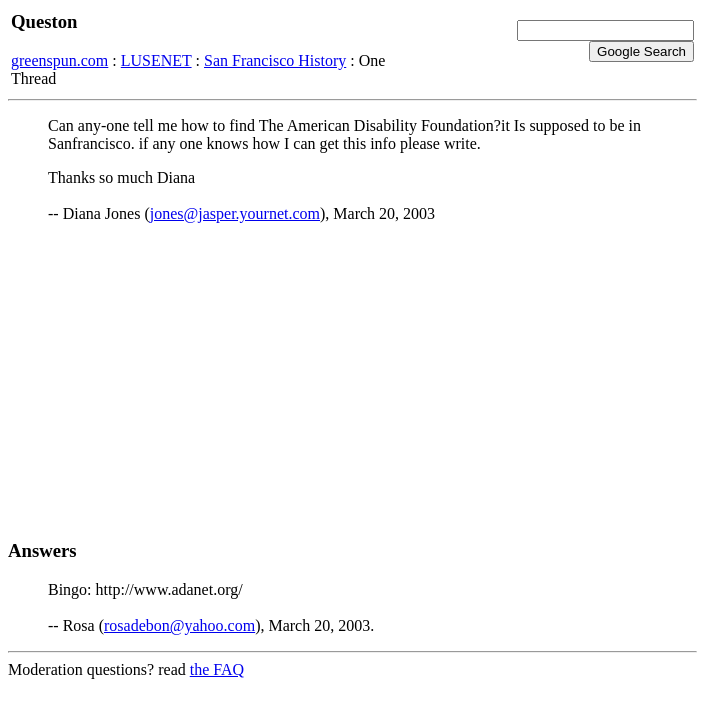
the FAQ (217, 669)
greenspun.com (59, 60)
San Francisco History (275, 60)
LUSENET (156, 60)
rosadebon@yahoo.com (179, 625)
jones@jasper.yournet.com (235, 213)
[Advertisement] (352, 381)
